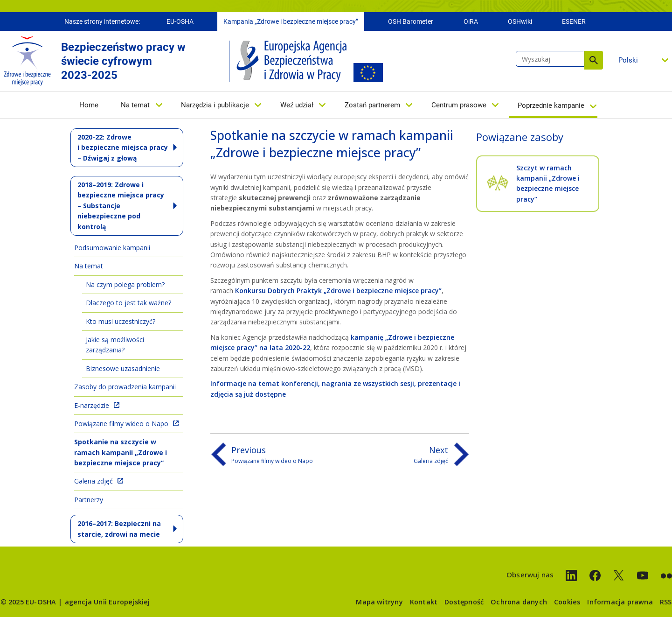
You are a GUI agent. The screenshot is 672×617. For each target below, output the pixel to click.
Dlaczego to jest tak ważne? (128, 303)
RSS (666, 602)
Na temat (135, 106)
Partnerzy (89, 500)
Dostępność (464, 602)
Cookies (567, 602)
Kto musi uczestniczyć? (121, 321)
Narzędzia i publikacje (215, 106)
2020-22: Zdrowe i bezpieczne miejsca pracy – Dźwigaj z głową (123, 147)
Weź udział (297, 106)
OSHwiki (520, 22)
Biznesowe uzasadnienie (123, 368)
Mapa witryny (379, 602)
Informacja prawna (620, 602)
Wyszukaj (594, 61)
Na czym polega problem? (125, 284)
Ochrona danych (519, 602)
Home (89, 106)
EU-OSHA (180, 22)
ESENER (574, 22)
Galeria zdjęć (94, 481)
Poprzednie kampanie (551, 106)
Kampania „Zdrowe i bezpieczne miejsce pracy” (291, 22)
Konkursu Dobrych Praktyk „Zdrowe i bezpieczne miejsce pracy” (338, 291)
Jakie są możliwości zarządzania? (115, 345)
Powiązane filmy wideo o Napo (121, 424)
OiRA (471, 22)
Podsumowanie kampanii (112, 248)
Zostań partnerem (372, 106)
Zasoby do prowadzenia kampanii (125, 387)
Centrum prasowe (459, 106)
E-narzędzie (92, 405)
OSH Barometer (411, 22)
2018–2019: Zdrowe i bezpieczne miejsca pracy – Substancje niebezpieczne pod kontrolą (121, 206)
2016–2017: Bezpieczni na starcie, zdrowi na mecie (119, 529)
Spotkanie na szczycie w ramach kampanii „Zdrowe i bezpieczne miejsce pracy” (121, 452)
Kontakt (424, 602)
